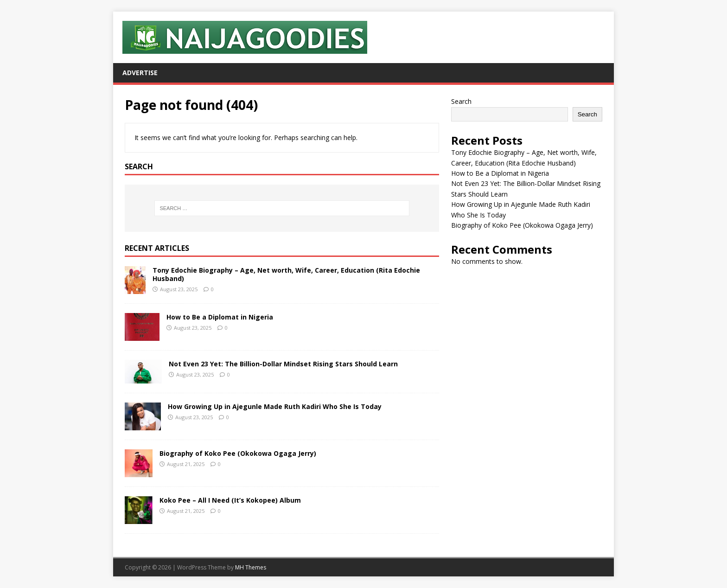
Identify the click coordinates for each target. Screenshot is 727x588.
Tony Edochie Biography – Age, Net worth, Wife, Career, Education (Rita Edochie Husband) (286, 274)
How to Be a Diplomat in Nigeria (220, 317)
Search (461, 101)
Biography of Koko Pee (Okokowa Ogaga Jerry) (238, 453)
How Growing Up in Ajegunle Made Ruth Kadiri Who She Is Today (275, 406)
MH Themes (251, 567)
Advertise (140, 73)
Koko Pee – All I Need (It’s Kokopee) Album (230, 500)
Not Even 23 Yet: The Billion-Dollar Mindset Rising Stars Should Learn (283, 364)
